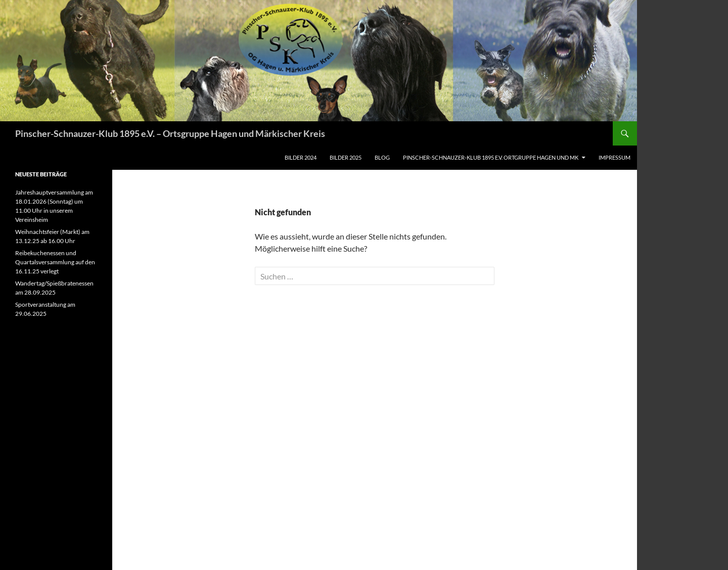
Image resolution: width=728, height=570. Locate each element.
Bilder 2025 (346, 157)
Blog (382, 157)
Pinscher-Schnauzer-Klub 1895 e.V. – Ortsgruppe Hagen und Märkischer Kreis (170, 133)
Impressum (615, 157)
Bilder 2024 (301, 157)
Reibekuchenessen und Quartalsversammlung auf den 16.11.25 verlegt (55, 262)
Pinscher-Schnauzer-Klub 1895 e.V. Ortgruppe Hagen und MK (491, 157)
